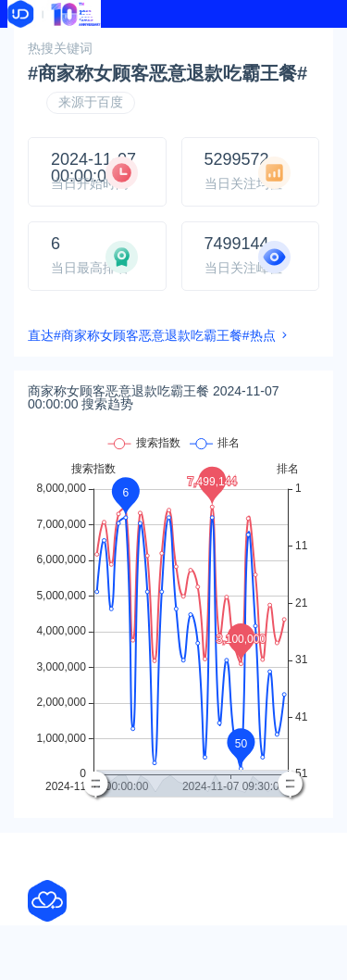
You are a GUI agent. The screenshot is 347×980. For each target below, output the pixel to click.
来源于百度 (91, 102)
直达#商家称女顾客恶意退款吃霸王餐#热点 (152, 335)
